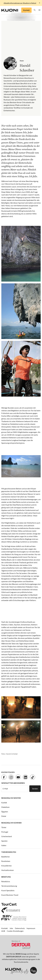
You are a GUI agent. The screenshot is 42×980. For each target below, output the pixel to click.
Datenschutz (20, 928)
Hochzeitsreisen (8, 870)
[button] (35, 10)
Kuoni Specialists (8, 890)
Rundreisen (6, 861)
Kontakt (26, 10)
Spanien (4, 841)
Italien (4, 845)
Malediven (5, 807)
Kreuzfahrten (6, 866)
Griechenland (7, 836)
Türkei (4, 827)
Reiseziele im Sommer (11, 823)
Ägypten (5, 812)
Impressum (31, 928)
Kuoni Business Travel (10, 895)
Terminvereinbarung (9, 886)
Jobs (11, 928)
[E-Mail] (15, 789)
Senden (35, 789)
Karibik (4, 803)
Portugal (5, 832)
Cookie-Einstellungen (15, 931)
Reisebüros (6, 881)
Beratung (6, 877)
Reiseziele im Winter (11, 798)
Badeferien (6, 857)
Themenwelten (9, 852)
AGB (3, 931)
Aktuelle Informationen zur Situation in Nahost (20, 3)
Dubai (4, 816)
